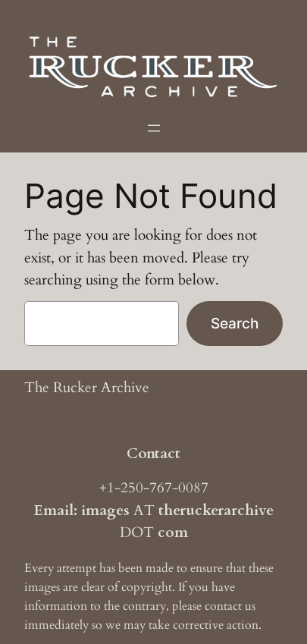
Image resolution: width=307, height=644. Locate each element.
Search (235, 323)
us (250, 606)
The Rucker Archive (87, 388)
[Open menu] (154, 128)
